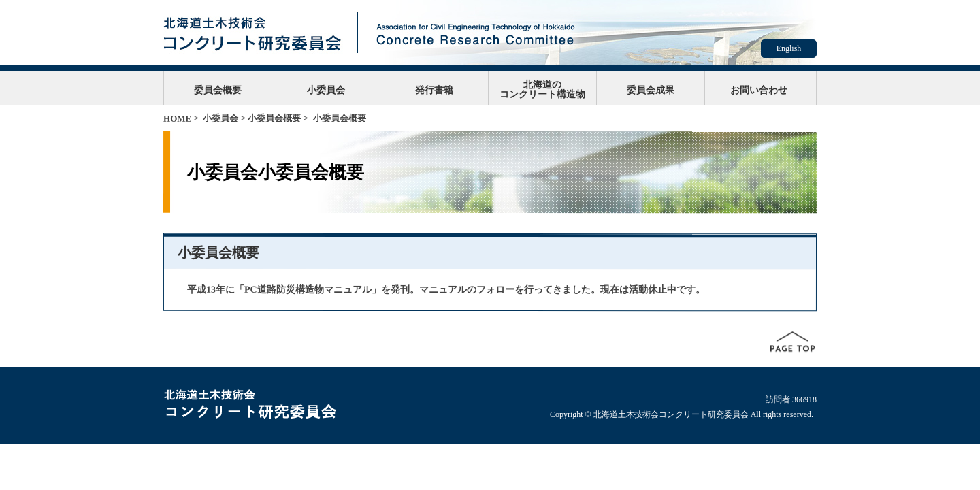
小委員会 (326, 90)
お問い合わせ (759, 90)
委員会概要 (218, 90)
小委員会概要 (274, 118)
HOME (177, 119)
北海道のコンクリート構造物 (542, 89)
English (789, 48)
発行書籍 (434, 90)
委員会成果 (651, 90)
